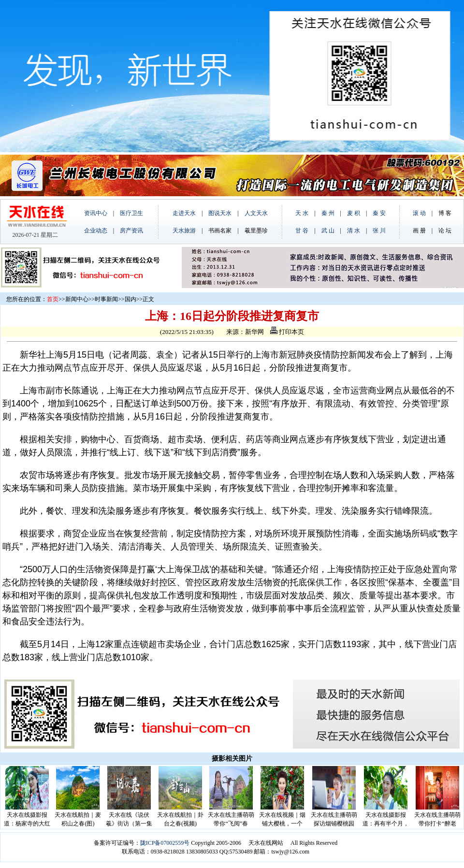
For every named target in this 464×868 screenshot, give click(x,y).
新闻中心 (77, 299)
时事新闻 (106, 299)
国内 (130, 299)
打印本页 (287, 332)
